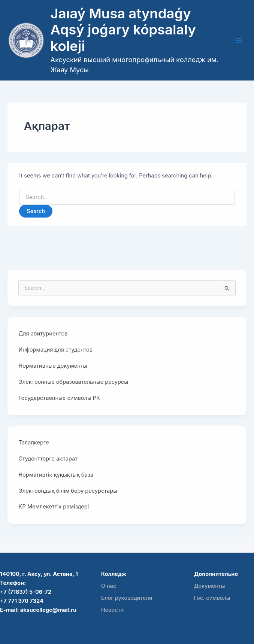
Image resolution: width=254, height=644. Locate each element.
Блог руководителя (127, 598)
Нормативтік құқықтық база (56, 475)
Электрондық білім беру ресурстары (68, 491)
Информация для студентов (55, 350)
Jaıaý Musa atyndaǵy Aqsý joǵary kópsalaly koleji (123, 30)
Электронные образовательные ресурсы (73, 382)
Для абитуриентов (43, 334)
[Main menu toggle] (239, 40)
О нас (109, 586)
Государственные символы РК (59, 398)
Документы (210, 586)
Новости (113, 610)
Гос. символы (212, 598)
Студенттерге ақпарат (48, 459)
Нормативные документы (53, 366)
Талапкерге (34, 443)
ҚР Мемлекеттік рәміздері (54, 507)
